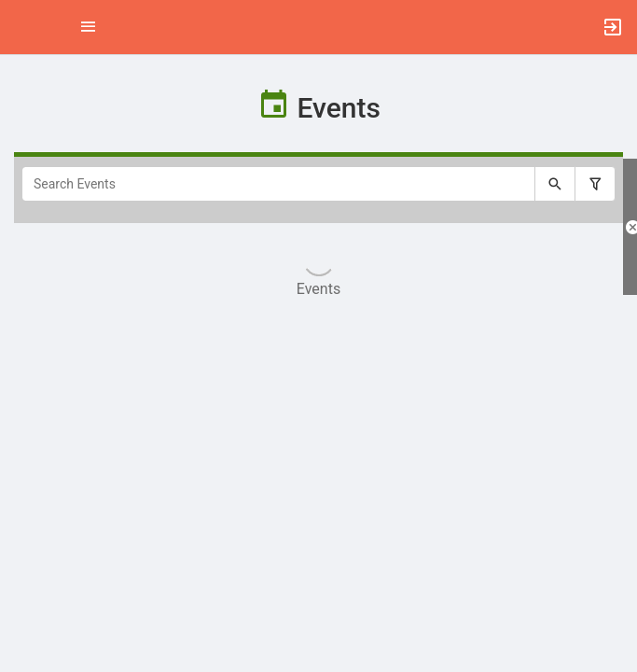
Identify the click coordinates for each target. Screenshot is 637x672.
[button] (23, 27)
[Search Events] (278, 184)
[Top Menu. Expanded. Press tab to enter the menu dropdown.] (89, 27)
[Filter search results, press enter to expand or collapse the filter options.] (595, 184)
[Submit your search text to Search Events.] (555, 184)
